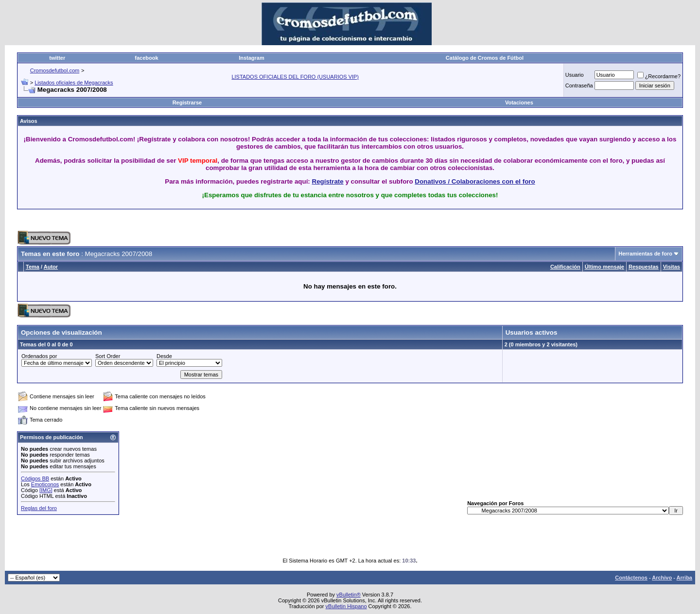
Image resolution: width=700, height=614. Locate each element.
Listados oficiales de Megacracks (74, 83)
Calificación (565, 267)
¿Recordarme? (659, 76)
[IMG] (46, 490)
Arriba (684, 578)
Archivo (662, 578)
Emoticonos (45, 484)
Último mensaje (604, 267)
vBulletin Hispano (346, 606)
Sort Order (108, 356)
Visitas (672, 267)
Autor (51, 267)
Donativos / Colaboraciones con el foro (475, 181)
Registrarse (187, 102)
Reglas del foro (39, 508)
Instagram (252, 58)
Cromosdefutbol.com (55, 70)
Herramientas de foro (645, 254)
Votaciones (519, 102)
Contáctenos (631, 578)
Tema (33, 267)
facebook (146, 58)
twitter (57, 58)
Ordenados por (39, 356)
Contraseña (579, 85)
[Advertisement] (350, 220)
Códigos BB (35, 478)
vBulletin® (349, 595)
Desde (164, 356)
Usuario (575, 75)
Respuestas (644, 267)
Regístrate (328, 181)
